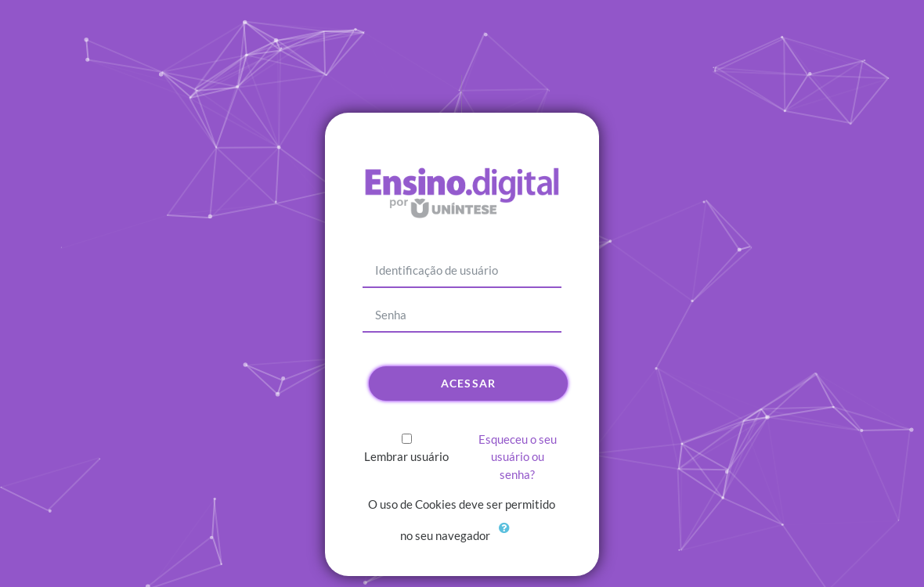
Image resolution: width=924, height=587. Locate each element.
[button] (508, 537)
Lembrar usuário (406, 456)
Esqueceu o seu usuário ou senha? (518, 457)
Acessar (469, 383)
